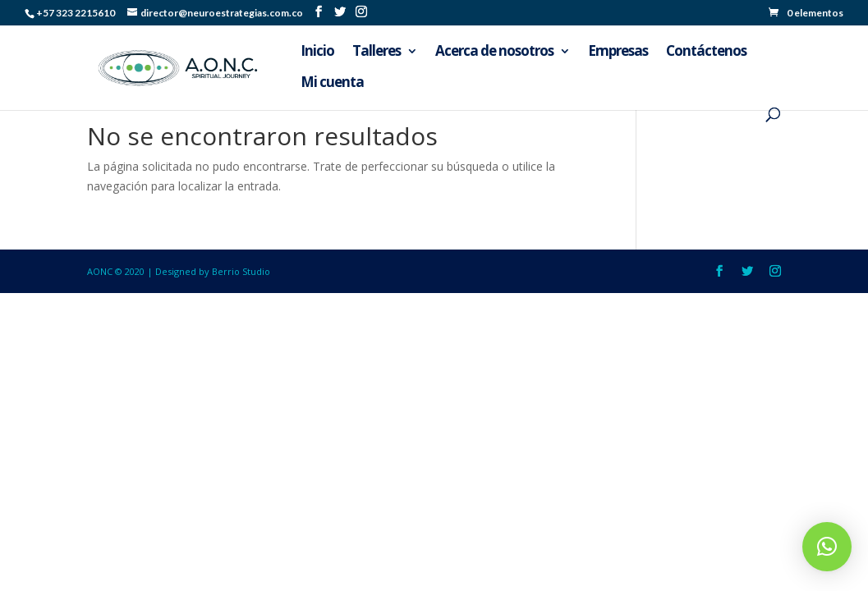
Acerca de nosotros (494, 53)
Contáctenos (706, 53)
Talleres (377, 53)
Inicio (317, 53)
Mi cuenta (332, 84)
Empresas (618, 53)
